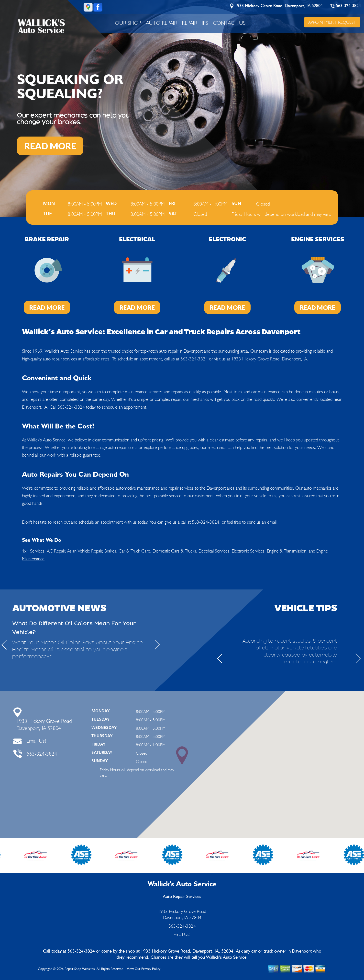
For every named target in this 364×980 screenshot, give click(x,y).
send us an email (262, 522)
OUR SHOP (128, 23)
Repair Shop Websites (80, 969)
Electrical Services (214, 551)
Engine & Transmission (287, 551)
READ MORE (50, 146)
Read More (47, 307)
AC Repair (56, 551)
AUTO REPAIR (161, 23)
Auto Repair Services (182, 897)
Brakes (110, 551)
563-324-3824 (348, 6)
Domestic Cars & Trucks (174, 551)
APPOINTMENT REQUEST (332, 22)
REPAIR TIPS (195, 23)
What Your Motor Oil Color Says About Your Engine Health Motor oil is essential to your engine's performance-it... (78, 650)
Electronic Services (248, 551)
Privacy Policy (151, 969)
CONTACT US (229, 23)
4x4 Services (33, 551)
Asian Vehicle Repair (85, 551)
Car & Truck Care (134, 551)
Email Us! (36, 741)
